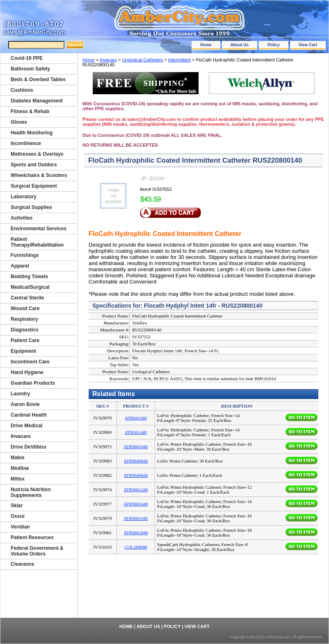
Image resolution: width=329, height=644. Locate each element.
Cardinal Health (29, 415)
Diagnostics (25, 330)
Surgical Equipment (34, 186)
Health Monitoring (32, 133)
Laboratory (24, 197)
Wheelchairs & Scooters (39, 175)
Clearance (22, 564)
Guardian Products (33, 383)
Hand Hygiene (27, 372)
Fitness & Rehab (30, 111)
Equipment (23, 351)
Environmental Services (39, 229)
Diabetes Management (37, 101)
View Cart (308, 45)
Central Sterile (27, 298)
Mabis (18, 458)
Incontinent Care (30, 362)
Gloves (19, 122)
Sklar (17, 506)
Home (206, 45)
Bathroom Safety (30, 69)
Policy (273, 45)
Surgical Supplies (31, 207)
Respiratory (24, 319)
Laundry (20, 394)
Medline (20, 468)
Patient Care (25, 340)
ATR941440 (136, 418)
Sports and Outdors (34, 165)
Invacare (108, 60)
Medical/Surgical (30, 287)
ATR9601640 (136, 447)
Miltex (18, 479)
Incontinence (26, 143)
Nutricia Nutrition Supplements (31, 492)
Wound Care (25, 308)
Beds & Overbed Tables (38, 79)
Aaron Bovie (25, 404)
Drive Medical (26, 426)
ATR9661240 (136, 490)
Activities (22, 218)
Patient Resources (32, 537)
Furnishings (25, 255)
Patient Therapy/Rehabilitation (37, 242)
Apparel (20, 266)
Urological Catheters (143, 60)
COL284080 (136, 547)
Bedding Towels (29, 277)
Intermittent (179, 60)
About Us (240, 45)
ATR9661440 (136, 504)
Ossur (18, 516)
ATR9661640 (136, 518)
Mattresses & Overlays (37, 154)
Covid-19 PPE (27, 58)
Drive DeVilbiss (29, 447)
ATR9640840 (136, 461)
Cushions (22, 90)
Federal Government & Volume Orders (37, 551)
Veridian (20, 527)
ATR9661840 (136, 533)
